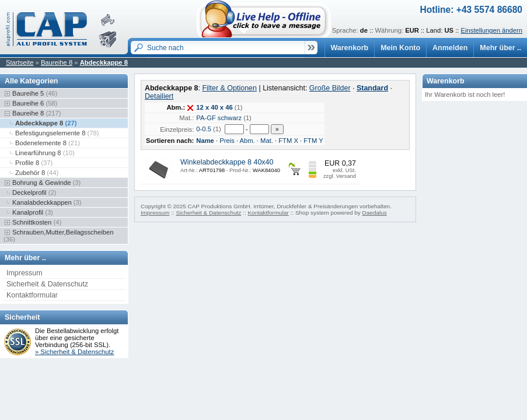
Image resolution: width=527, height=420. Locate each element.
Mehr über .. (500, 48)
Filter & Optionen (229, 88)
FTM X (288, 141)
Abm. (247, 141)
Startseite (20, 62)
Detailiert (159, 96)
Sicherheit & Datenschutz (47, 284)
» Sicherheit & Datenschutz (74, 352)
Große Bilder (330, 88)
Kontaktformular (32, 295)
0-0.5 (204, 129)
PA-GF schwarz (219, 118)
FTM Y (313, 141)
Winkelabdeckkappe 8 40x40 (227, 162)
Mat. (267, 141)
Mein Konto (400, 48)
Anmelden (450, 48)
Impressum (25, 273)
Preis (227, 141)
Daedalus (375, 213)
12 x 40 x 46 (214, 107)
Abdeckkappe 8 (104, 62)
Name (205, 141)
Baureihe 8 (57, 62)
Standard (372, 88)
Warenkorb (350, 48)
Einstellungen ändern (492, 30)
